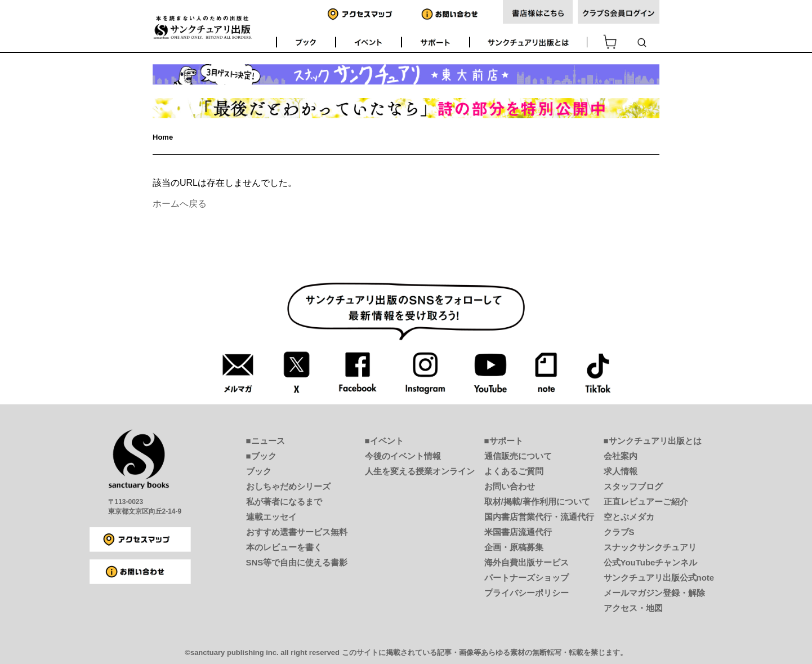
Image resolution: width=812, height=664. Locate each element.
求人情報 (621, 471)
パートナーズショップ (527, 578)
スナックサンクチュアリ (650, 547)
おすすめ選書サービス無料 (297, 532)
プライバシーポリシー (527, 593)
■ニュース (266, 441)
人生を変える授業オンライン (420, 471)
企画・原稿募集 (514, 547)
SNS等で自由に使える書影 (297, 562)
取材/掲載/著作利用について (537, 502)
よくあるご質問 (514, 471)
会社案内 (621, 456)
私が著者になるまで (284, 502)
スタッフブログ (633, 486)
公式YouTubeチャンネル (651, 562)
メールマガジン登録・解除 (654, 593)
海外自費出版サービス (527, 562)
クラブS (619, 532)
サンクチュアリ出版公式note (659, 578)
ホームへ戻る (180, 204)
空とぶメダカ (629, 517)
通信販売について (518, 456)
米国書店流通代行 (518, 532)
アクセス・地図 (633, 608)
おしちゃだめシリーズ (288, 486)
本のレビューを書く (284, 547)
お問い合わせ (510, 486)
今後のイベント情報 (403, 456)
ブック (259, 471)
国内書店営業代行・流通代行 (539, 517)
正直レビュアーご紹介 (646, 502)
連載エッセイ (271, 517)
